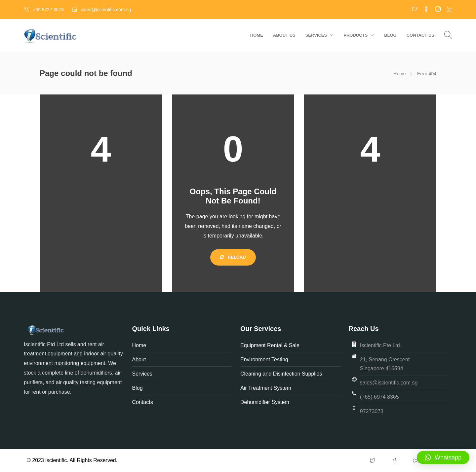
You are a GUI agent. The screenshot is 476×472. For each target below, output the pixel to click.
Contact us (420, 35)
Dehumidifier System (265, 402)
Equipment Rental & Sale (270, 345)
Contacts (143, 402)
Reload (233, 257)
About (140, 360)
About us (284, 35)
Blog (390, 35)
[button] (443, 457)
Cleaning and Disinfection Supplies (281, 374)
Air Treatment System (266, 388)
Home (257, 35)
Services (316, 35)
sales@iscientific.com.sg (389, 383)
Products (356, 35)
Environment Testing (264, 360)
